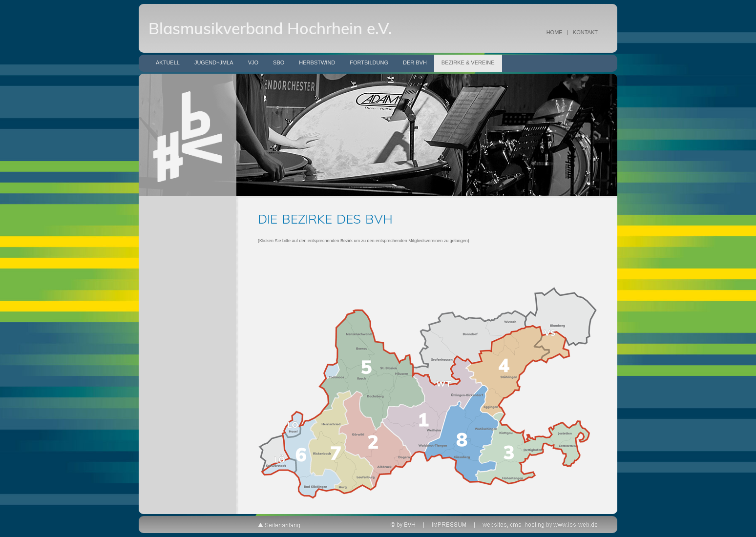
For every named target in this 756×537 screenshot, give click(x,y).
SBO (279, 62)
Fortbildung (369, 62)
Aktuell (168, 62)
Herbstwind (317, 62)
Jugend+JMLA (214, 62)
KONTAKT (585, 32)
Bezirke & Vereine (468, 62)
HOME (555, 32)
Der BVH (415, 62)
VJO (253, 62)
